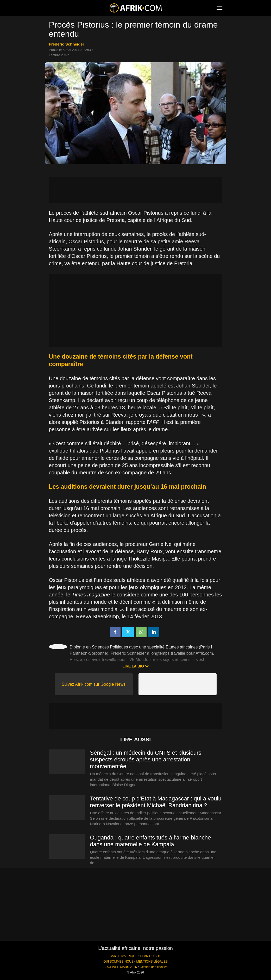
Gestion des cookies (153, 967)
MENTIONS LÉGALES (152, 962)
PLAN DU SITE (151, 956)
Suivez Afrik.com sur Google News (94, 684)
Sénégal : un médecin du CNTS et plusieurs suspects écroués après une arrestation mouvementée (146, 759)
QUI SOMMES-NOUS (118, 962)
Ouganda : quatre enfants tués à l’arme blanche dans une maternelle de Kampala (151, 841)
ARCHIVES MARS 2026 (120, 967)
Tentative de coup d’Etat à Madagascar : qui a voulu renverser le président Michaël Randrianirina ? (156, 802)
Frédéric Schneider (67, 44)
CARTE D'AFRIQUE (124, 956)
